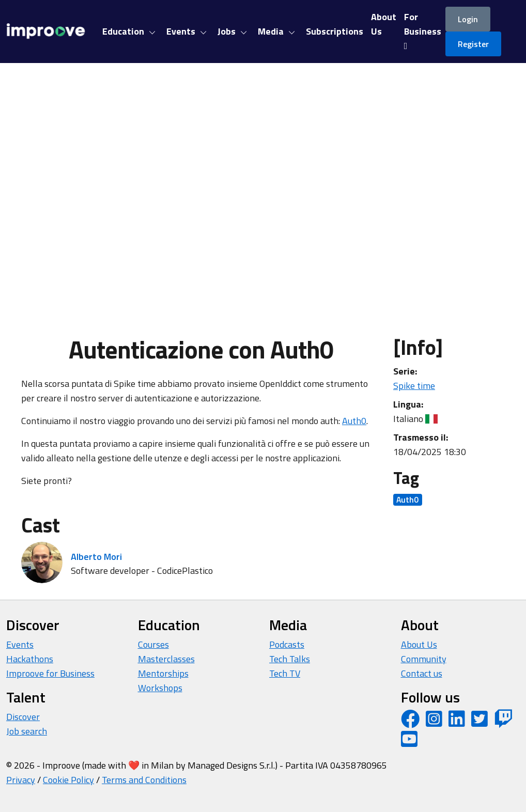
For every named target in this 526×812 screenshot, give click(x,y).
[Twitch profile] (503, 722)
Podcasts (287, 644)
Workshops (160, 688)
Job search (27, 731)
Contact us (422, 673)
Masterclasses (166, 659)
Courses (153, 644)
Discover (23, 717)
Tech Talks (290, 659)
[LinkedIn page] (457, 722)
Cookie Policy (68, 780)
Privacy (21, 780)
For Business (423, 30)
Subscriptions (335, 31)
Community (424, 659)
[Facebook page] (410, 722)
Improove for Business (50, 673)
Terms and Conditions (144, 780)
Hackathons (30, 659)
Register (473, 44)
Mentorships (163, 673)
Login (468, 19)
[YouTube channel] (409, 743)
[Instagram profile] (434, 722)
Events (20, 644)
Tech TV (285, 673)
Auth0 (354, 421)
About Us (419, 644)
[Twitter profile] (479, 722)
